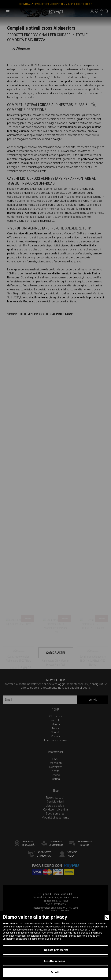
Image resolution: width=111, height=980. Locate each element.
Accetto (56, 972)
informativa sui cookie (49, 939)
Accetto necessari (56, 961)
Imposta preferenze (55, 950)
